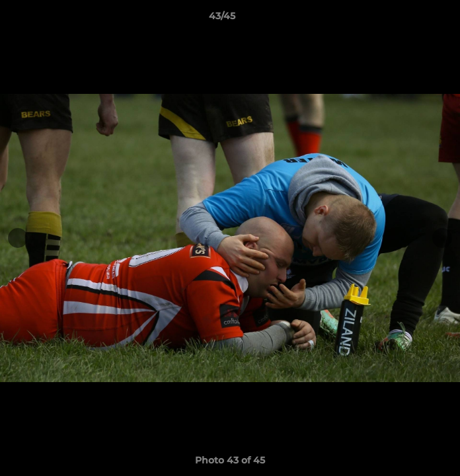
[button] (412, 19)
